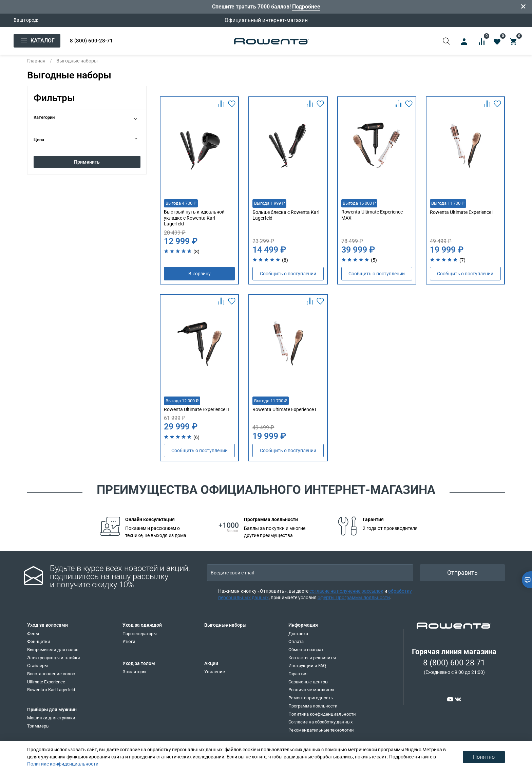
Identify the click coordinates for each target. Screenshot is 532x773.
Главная (36, 61)
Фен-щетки (39, 641)
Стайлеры (37, 666)
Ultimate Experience (46, 682)
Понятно (484, 757)
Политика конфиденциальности (322, 714)
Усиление (215, 672)
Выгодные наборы (225, 625)
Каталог (37, 41)
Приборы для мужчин (52, 710)
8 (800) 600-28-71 (91, 41)
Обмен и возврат (306, 650)
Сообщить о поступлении (288, 274)
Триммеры (38, 726)
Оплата (296, 641)
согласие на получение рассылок (346, 591)
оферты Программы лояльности (354, 597)
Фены (33, 634)
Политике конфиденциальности (63, 764)
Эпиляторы (134, 672)
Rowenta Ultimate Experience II (196, 409)
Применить (87, 162)
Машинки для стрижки (51, 718)
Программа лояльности (313, 706)
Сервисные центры (308, 682)
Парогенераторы (140, 634)
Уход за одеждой (142, 625)
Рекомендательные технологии (321, 730)
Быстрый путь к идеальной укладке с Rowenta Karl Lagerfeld (194, 218)
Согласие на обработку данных (320, 722)
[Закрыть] (524, 7)
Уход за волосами (47, 625)
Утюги (129, 641)
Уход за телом (139, 663)
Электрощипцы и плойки (54, 658)
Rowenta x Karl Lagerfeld (51, 690)
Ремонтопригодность (311, 698)
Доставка (298, 634)
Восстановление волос (51, 674)
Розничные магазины (311, 690)
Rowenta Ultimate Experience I (462, 212)
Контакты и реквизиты (312, 658)
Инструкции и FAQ (307, 666)
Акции (211, 663)
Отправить (462, 573)
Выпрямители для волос (53, 650)
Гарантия (298, 674)
